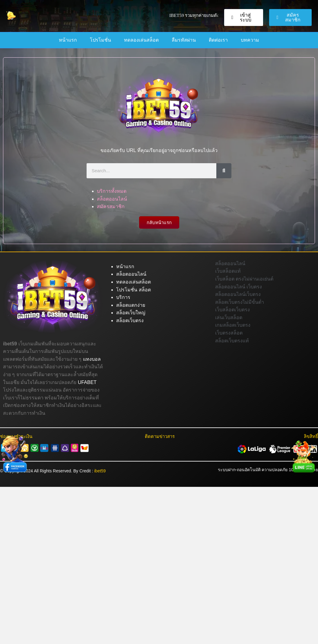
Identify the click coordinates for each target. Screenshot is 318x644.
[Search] (224, 171)
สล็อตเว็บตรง (130, 320)
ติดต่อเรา (218, 40)
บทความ (250, 40)
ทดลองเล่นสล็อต (141, 40)
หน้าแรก (68, 40)
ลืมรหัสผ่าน (184, 40)
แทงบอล (92, 359)
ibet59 (100, 471)
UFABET (87, 382)
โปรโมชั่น (100, 40)
